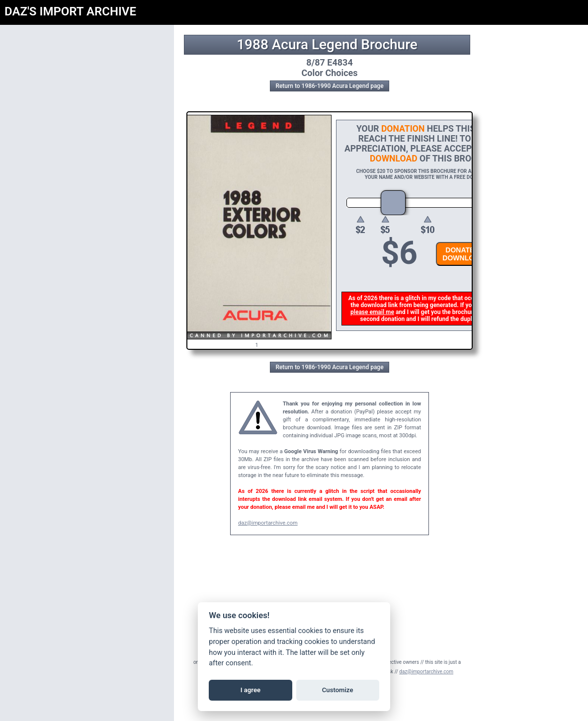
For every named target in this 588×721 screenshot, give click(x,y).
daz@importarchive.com (268, 523)
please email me (374, 312)
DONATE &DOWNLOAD (465, 254)
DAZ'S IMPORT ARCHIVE (70, 11)
